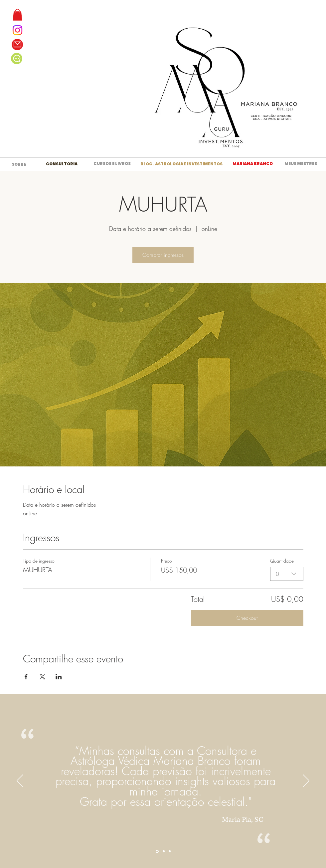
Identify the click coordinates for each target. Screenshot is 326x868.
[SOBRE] (19, 165)
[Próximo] (306, 781)
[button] (17, 15)
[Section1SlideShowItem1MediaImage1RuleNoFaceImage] (157, 851)
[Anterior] (20, 781)
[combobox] (287, 574)
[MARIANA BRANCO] (253, 164)
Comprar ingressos (163, 255)
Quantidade (282, 561)
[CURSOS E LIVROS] (112, 164)
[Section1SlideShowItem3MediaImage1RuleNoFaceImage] (170, 851)
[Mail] (17, 45)
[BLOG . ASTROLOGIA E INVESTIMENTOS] (181, 164)
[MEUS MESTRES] (301, 164)
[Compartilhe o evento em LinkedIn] (59, 677)
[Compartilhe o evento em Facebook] (26, 677)
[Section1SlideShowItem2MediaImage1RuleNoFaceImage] (164, 851)
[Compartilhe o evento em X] (42, 677)
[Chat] (17, 59)
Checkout (247, 618)
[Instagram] (17, 30)
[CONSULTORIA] (62, 164)
